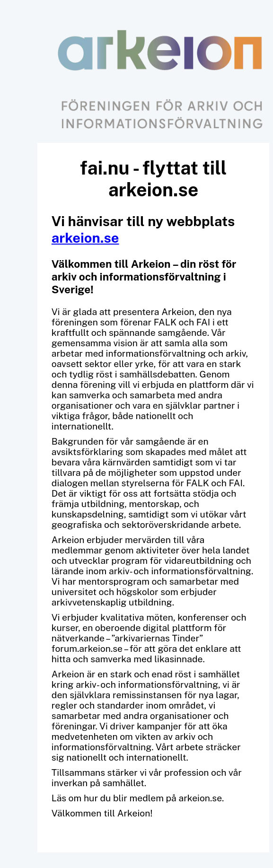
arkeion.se (85, 238)
